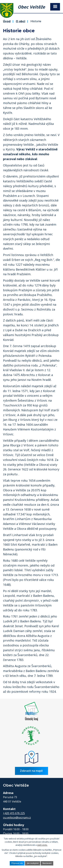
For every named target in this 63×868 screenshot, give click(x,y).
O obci (20, 21)
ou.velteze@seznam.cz (17, 818)
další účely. (42, 845)
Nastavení (47, 863)
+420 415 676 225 (14, 813)
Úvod (7, 21)
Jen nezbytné (33, 863)
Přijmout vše (17, 863)
